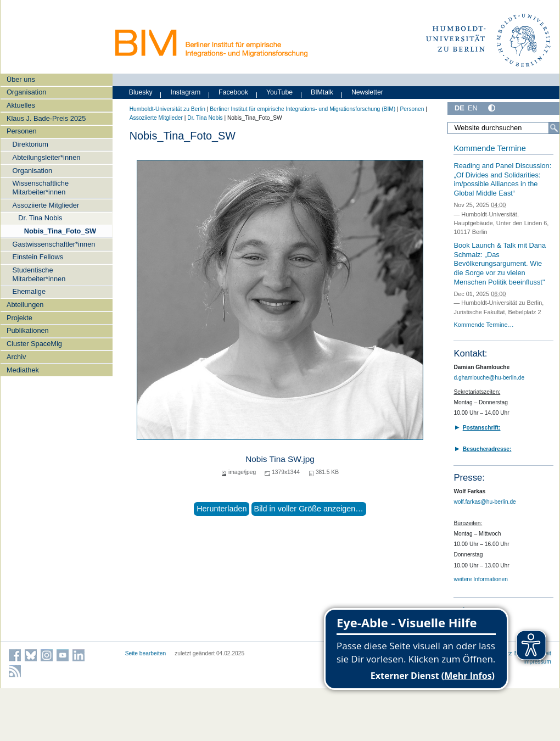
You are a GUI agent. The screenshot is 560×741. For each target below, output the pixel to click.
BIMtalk (322, 92)
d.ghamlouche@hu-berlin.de (489, 378)
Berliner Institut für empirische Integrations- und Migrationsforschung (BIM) (303, 109)
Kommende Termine (489, 148)
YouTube (279, 92)
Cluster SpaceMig (34, 344)
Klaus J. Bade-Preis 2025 (46, 118)
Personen (22, 131)
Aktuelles (21, 105)
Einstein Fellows (38, 257)
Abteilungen (25, 305)
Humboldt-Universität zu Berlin (167, 109)
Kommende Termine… (483, 325)
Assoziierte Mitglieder (46, 205)
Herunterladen (222, 509)
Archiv (16, 357)
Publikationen (28, 330)
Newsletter (367, 92)
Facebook (233, 92)
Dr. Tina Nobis (40, 218)
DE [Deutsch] (460, 108)
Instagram (186, 92)
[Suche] (554, 128)
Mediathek (23, 370)
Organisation (27, 92)
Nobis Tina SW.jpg (280, 459)
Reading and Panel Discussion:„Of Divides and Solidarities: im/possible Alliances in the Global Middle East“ (502, 179)
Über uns (21, 79)
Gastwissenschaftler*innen (54, 244)
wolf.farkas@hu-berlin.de (485, 502)
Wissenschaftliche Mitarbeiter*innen (41, 187)
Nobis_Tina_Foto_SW (60, 231)
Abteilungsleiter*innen (47, 157)
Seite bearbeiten (146, 653)
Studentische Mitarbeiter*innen (39, 274)
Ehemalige (29, 291)
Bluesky (141, 92)
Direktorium (30, 144)
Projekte (19, 318)
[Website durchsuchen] (503, 128)
